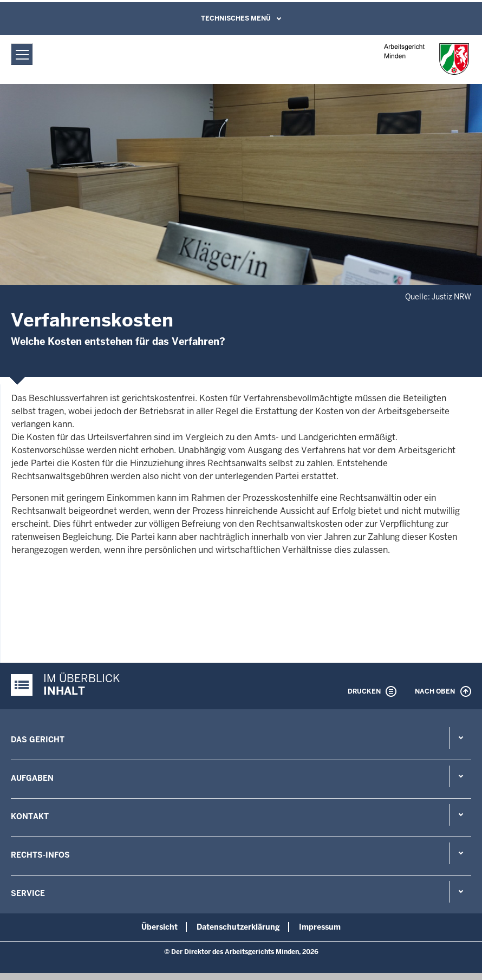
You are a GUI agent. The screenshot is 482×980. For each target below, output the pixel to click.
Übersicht (159, 927)
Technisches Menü (236, 18)
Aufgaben (32, 778)
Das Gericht (38, 740)
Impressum (320, 927)
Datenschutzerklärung (238, 927)
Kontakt (30, 816)
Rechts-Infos (40, 855)
